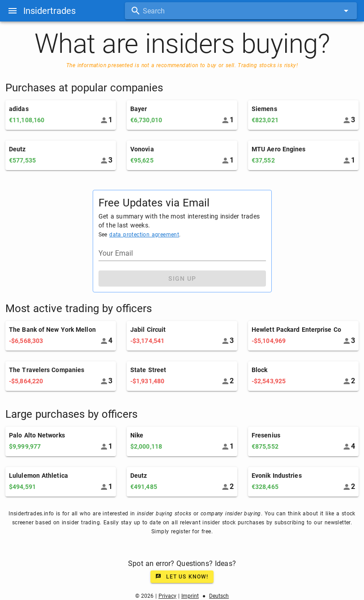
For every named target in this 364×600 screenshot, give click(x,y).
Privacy (167, 596)
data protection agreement (144, 235)
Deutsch (219, 596)
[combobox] (241, 11)
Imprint (190, 596)
